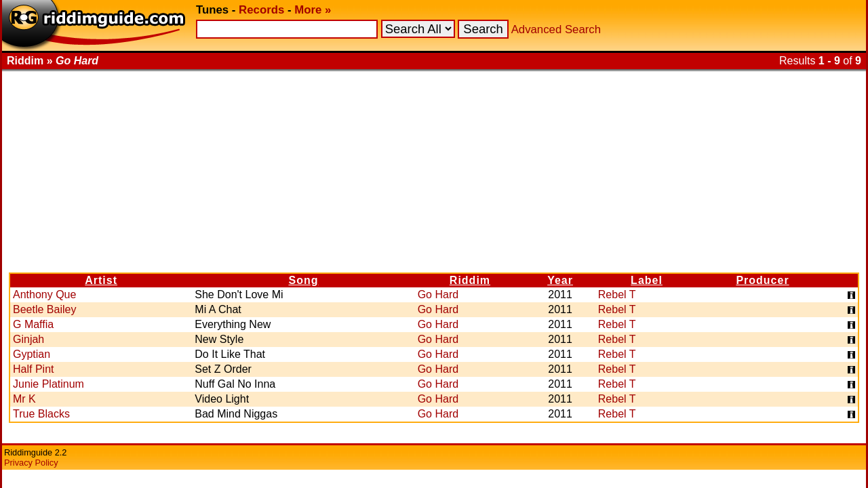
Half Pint (33, 369)
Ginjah (28, 339)
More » (313, 10)
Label (647, 280)
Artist (101, 280)
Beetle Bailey (44, 309)
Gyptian (32, 354)
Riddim (470, 280)
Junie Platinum (48, 384)
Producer (762, 280)
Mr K (24, 399)
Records (261, 10)
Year (560, 280)
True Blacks (41, 414)
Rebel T (617, 294)
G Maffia (33, 324)
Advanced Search (556, 29)
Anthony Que (44, 294)
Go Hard (438, 294)
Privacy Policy (31, 463)
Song (303, 280)
